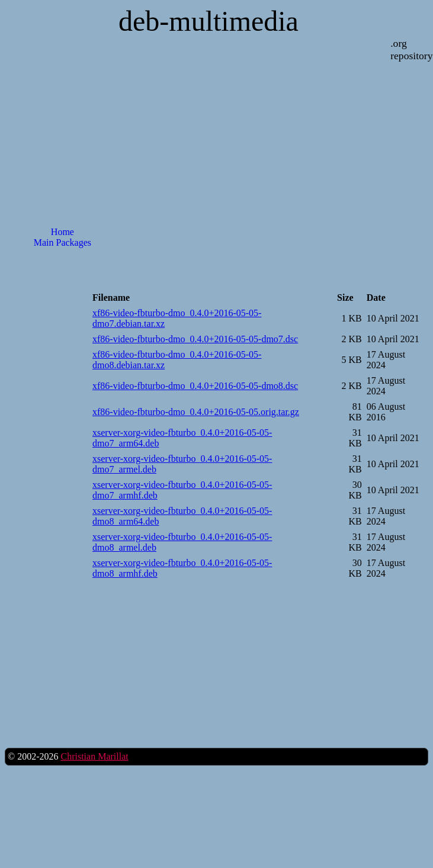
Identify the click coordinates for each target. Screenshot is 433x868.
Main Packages (62, 242)
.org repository (411, 49)
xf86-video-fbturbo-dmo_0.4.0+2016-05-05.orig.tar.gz (196, 412)
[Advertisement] (62, 306)
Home (62, 232)
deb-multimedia (209, 21)
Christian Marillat (94, 756)
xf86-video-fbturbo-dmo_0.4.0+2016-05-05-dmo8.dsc (195, 386)
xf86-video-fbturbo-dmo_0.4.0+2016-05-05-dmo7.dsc (195, 339)
